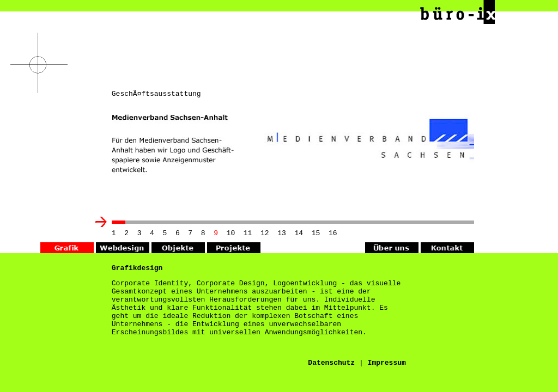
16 (333, 234)
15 (316, 234)
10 (231, 234)
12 (265, 234)
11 (248, 234)
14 (299, 234)
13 (282, 234)
